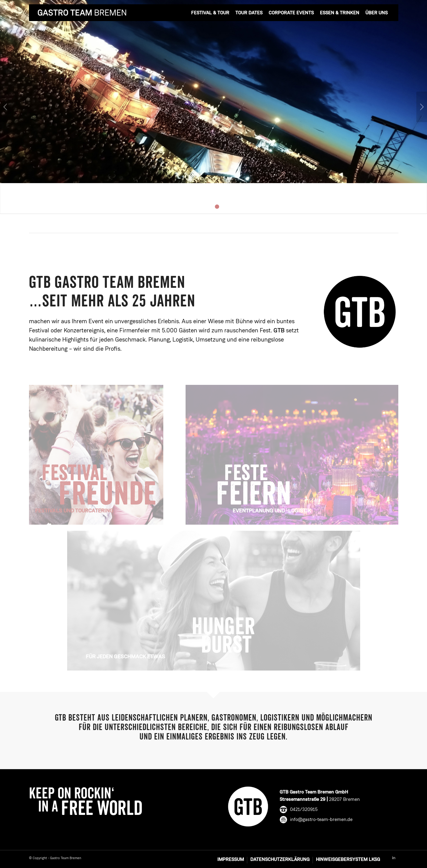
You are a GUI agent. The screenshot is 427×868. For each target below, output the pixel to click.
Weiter (422, 107)
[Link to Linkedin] (394, 858)
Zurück (5, 107)
